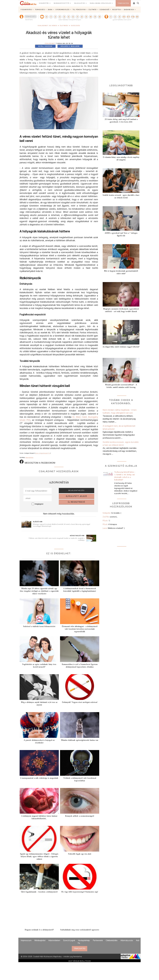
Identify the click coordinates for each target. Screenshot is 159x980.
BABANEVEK (129, 10)
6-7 (128, 17)
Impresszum (26, 940)
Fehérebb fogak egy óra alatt (80, 854)
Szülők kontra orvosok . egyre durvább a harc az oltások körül (121, 197)
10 (91, 17)
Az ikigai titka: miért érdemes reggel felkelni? (121, 347)
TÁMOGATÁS (123, 3)
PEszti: (106, 521)
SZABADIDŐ (104, 10)
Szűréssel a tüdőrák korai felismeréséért (39, 627)
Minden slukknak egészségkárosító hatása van (80, 740)
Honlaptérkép (84, 940)
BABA (50, 10)
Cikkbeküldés (112, 940)
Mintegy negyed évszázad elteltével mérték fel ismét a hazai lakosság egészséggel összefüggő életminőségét (62, 525)
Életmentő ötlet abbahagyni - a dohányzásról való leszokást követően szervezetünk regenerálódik (80, 629)
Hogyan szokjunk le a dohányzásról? (39, 930)
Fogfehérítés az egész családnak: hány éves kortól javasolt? (39, 666)
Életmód (64, 26)
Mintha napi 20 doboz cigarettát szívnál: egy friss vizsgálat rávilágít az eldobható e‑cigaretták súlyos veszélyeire (39, 591)
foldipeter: (112, 513)
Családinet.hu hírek (47, 26)
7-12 (133, 17)
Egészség (76, 26)
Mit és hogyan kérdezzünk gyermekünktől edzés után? (121, 272)
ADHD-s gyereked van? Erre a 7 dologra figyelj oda (121, 234)
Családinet (50, 43)
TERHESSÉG (40, 10)
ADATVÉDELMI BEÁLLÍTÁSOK (80, 961)
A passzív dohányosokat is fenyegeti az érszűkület (39, 742)
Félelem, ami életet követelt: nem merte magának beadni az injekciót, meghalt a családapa (57, 539)
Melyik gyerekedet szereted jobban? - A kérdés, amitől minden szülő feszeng (121, 386)
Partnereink (98, 940)
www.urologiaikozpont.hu (43, 453)
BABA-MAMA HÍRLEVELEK (100, 3)
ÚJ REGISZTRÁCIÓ (76, 502)
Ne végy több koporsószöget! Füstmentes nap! (80, 892)
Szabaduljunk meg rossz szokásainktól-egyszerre (80, 930)
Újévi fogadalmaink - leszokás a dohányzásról (39, 892)
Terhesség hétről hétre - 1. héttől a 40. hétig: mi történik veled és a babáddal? (125, 476)
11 (95, 17)
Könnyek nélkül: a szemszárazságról (80, 816)
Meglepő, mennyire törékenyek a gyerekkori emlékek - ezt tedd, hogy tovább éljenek (121, 310)
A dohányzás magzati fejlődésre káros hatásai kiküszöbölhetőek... (39, 817)
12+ (137, 17)
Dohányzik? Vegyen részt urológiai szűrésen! (80, 702)
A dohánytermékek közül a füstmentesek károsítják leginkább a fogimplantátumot (80, 590)
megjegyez (39, 504)
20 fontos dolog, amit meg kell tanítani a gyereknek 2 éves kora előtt (121, 121)
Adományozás (127, 940)
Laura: (114, 528)
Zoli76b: (110, 517)
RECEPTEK (117, 10)
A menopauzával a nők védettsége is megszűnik (39, 778)
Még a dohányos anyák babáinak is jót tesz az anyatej (39, 704)
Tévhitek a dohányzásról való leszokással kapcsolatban (80, 779)
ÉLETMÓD (93, 10)
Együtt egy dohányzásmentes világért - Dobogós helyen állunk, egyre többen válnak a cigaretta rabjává (39, 857)
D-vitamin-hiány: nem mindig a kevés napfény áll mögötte (121, 159)
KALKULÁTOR (80, 3)
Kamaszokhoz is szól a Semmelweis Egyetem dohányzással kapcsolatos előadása (80, 666)
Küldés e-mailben (70, 46)
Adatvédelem (54, 940)
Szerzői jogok (69, 940)
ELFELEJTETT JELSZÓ (77, 496)
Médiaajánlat (40, 940)
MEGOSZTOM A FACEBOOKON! (37, 462)
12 (99, 17)
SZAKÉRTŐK (44, 3)
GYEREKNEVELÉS (63, 10)
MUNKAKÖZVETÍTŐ (61, 3)
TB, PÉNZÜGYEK (79, 10)
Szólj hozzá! (45, 46)
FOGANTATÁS (26, 10)
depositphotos (29, 457)
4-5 (124, 17)
